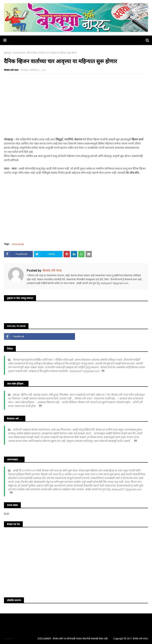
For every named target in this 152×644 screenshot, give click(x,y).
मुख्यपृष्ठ (7, 53)
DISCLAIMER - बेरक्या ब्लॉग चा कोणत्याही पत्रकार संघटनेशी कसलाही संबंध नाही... (73, 639)
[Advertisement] (76, 106)
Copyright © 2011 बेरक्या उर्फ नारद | (131, 639)
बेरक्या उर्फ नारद (11, 70)
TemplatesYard (8, 639)
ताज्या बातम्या (19, 53)
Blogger (12, 639)
